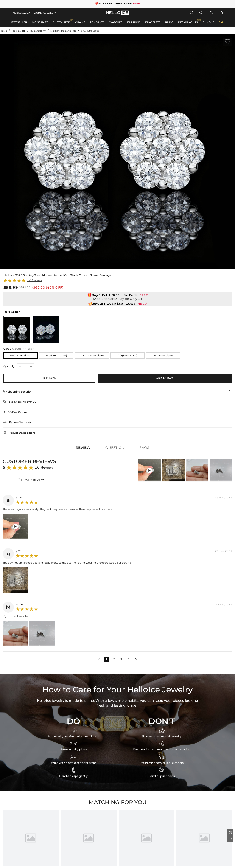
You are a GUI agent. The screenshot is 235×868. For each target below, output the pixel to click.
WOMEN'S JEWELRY (45, 13)
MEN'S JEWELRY (22, 13)
